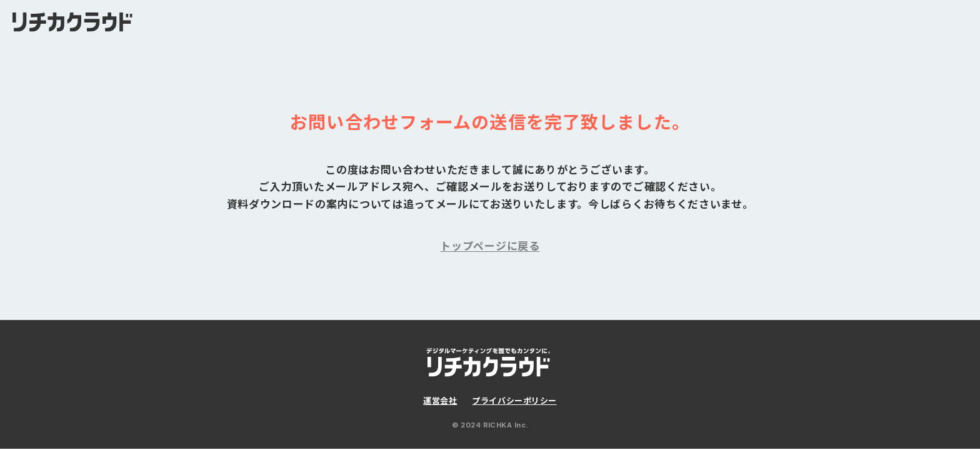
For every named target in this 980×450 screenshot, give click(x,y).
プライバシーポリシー (514, 401)
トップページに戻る (490, 246)
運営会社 (440, 401)
